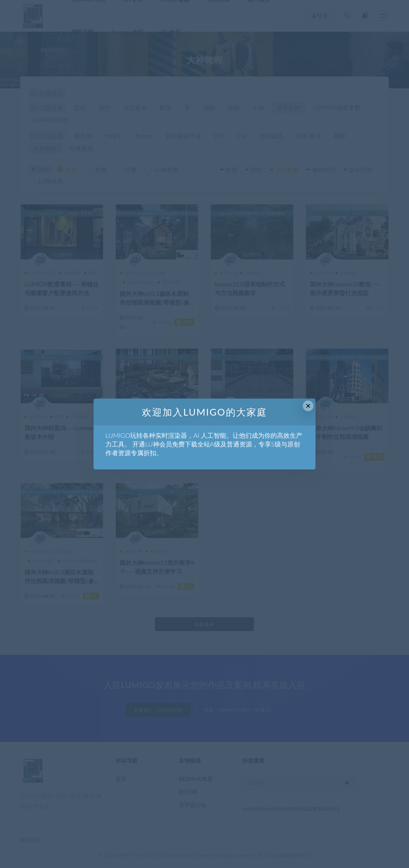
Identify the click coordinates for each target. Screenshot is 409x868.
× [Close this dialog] (308, 406)
